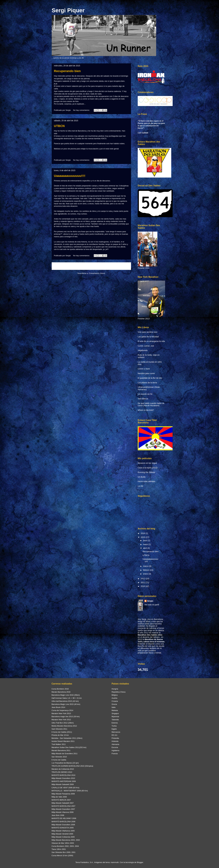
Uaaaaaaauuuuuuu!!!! (70, 176)
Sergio (150, 601)
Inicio (94, 266)
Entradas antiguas (120, 266)
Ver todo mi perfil (152, 605)
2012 (143, 579)
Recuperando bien (67, 71)
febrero (146, 570)
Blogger (140, 862)
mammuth (115, 862)
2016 (143, 533)
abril (145, 548)
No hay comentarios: (82, 110)
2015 (143, 537)
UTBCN (59, 126)
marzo (146, 566)
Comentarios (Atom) (97, 273)
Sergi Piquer (68, 10)
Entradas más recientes (65, 266)
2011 (143, 582)
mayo (146, 544)
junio (145, 540)
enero (146, 574)
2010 (143, 586)
